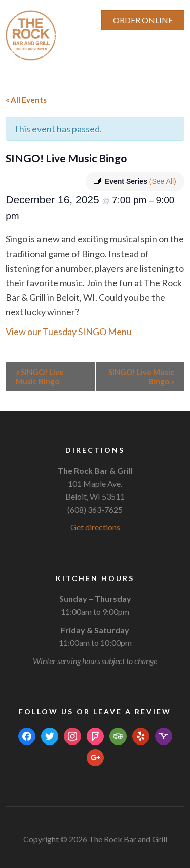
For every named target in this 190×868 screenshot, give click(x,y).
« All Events (26, 100)
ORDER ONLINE (143, 20)
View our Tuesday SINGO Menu (69, 332)
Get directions (95, 527)
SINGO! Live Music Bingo (40, 377)
